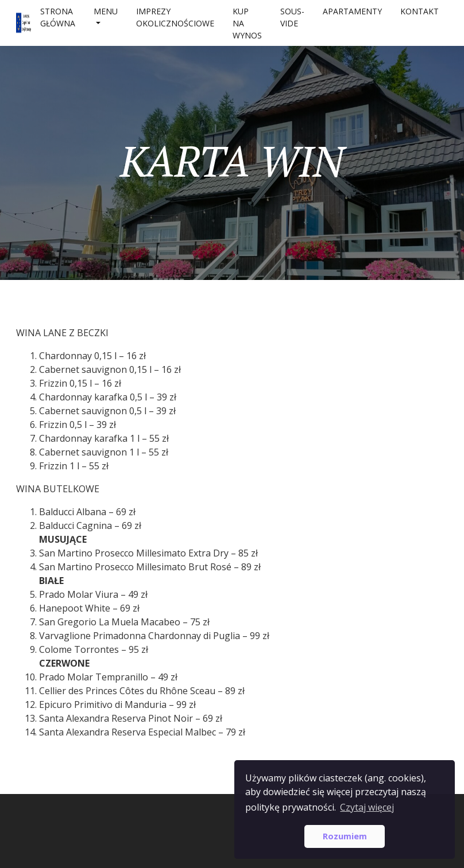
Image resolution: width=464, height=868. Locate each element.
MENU (106, 11)
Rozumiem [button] (345, 836)
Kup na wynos (247, 23)
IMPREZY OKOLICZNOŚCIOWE (175, 17)
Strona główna (58, 17)
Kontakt (419, 11)
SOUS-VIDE (292, 17)
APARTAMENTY (352, 11)
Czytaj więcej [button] (367, 807)
